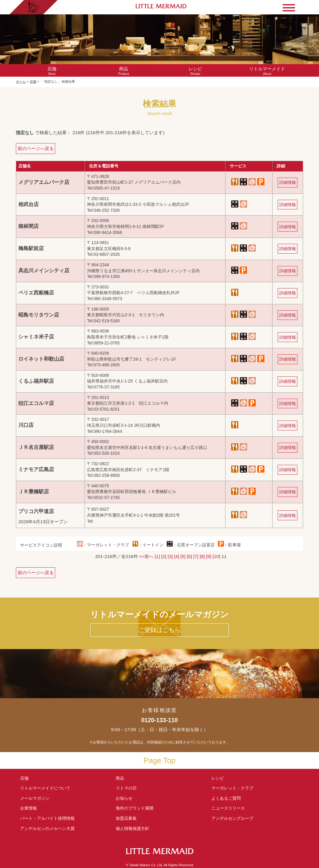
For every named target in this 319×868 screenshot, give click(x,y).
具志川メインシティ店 (44, 271)
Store (52, 71)
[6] (189, 556)
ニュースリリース (228, 808)
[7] (196, 556)
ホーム (21, 81)
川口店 (26, 425)
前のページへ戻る (36, 148)
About (267, 71)
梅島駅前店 (31, 248)
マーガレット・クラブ (232, 788)
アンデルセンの (47, 828)
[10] (216, 556)
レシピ (220, 778)
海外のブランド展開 (135, 808)
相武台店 (28, 204)
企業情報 (28, 808)
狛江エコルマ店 (36, 403)
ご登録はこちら (159, 630)
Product (124, 71)
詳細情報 (288, 182)
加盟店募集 (128, 818)
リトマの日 (126, 788)
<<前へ (146, 556)
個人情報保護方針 (133, 828)
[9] (209, 556)
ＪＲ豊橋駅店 (34, 492)
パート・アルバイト (47, 818)
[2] (164, 556)
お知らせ (124, 798)
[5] (183, 556)
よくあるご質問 (226, 798)
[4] (176, 556)
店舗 (33, 81)
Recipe (195, 71)
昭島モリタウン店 (39, 315)
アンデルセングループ (234, 818)
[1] (157, 556)
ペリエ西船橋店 (36, 293)
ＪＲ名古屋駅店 (36, 447)
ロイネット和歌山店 (41, 359)
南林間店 (28, 226)
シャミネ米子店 (36, 337)
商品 (120, 778)
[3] (170, 556)
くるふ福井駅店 (36, 381)
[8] (202, 556)
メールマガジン (35, 798)
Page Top (159, 760)
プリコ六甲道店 (36, 511)
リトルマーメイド (45, 788)
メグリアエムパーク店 (44, 182)
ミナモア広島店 (36, 469)
